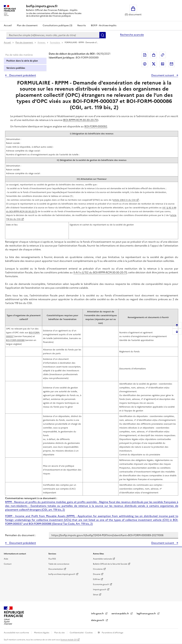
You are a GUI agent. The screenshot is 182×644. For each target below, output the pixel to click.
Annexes (42, 42)
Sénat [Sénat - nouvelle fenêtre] (96, 595)
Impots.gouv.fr (100, 590)
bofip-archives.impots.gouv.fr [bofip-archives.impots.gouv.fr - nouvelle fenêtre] (62, 574)
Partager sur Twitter (154, 64)
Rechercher (103, 35)
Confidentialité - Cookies (81, 633)
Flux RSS (52, 559)
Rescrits (82, 25)
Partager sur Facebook (145, 64)
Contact (8, 564)
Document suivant (163, 75)
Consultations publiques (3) (57, 25)
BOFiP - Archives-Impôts (104, 25)
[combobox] (53, 35)
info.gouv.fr (98, 614)
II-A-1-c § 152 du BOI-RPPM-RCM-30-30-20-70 (100, 272)
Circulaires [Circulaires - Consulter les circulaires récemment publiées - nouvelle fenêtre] (98, 569)
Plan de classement (24, 42)
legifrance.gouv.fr (147, 614)
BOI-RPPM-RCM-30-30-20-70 (80, 120)
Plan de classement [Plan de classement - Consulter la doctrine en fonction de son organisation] (27, 25)
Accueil (8, 25)
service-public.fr (121, 614)
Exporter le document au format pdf (145, 55)
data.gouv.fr (98, 620)
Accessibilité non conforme (17, 633)
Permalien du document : (20, 535)
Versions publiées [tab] (16, 68)
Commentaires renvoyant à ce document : (31, 498)
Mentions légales (42, 633)
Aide (6, 559)
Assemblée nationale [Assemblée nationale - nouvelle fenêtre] (102, 559)
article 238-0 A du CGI (124, 200)
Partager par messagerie (171, 64)
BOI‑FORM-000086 (15, 340)
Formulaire (55, 42)
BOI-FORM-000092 (96, 126)
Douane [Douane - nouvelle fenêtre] (97, 574)
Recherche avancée (132, 35)
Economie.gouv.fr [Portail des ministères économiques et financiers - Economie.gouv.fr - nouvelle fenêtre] (101, 584)
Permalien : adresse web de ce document (163, 55)
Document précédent (22, 75)
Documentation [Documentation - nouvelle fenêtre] (56, 569)
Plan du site (60, 633)
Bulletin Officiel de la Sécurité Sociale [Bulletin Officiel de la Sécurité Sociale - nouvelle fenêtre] (110, 564)
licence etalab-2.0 (69, 640)
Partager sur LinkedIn (163, 64)
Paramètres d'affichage (112, 633)
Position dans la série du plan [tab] (22, 61)
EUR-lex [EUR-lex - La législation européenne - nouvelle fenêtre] (96, 579)
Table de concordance (59, 564)
